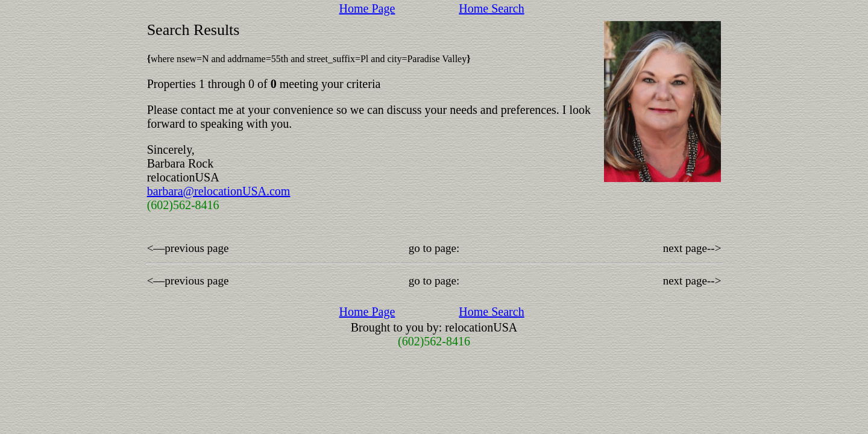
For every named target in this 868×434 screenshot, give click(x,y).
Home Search (491, 8)
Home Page (367, 8)
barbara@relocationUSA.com (219, 191)
